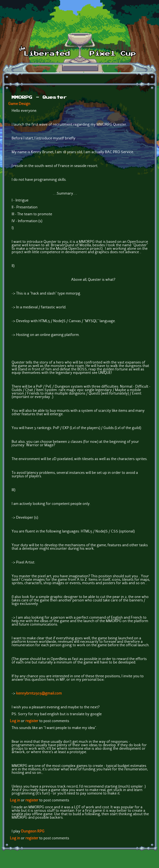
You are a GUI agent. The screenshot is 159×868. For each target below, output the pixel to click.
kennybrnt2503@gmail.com (39, 694)
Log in (15, 721)
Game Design (19, 104)
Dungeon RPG (33, 832)
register (32, 721)
